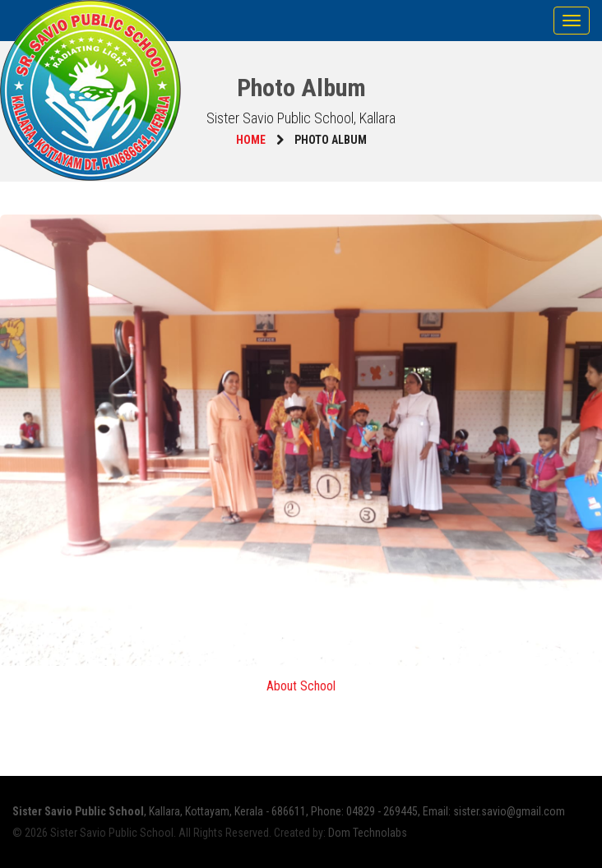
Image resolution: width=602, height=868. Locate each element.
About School (301, 686)
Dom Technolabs (368, 833)
